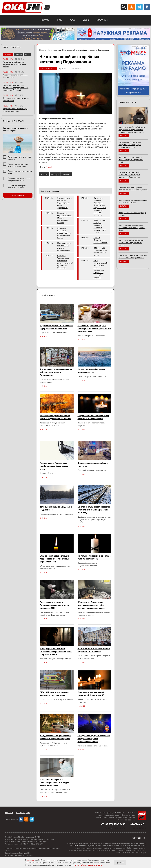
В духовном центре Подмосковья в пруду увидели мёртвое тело (57, 327)
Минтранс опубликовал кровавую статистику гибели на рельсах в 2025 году (94, 510)
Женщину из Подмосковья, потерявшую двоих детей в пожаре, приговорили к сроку (92, 605)
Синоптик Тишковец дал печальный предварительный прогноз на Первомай (65, 262)
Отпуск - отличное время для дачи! (20, 172)
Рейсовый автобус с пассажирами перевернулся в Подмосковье (133, 256)
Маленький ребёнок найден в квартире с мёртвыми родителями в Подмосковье (94, 329)
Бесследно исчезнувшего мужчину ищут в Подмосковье (133, 201)
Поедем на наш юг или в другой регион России (18, 165)
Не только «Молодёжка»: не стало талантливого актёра (94, 557)
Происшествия (54, 50)
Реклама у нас (23, 812)
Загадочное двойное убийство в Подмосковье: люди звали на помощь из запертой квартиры (100, 206)
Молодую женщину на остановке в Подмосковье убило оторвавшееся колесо (94, 739)
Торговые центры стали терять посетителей (16, 99)
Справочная (102, 20)
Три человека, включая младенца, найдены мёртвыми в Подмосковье (56, 372)
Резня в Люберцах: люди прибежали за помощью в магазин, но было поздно (129, 175)
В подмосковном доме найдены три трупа (93, 465)
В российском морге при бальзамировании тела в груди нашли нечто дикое (55, 782)
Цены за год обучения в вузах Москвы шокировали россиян (64, 218)
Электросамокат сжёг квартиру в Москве (132, 214)
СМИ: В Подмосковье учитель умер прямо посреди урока (54, 694)
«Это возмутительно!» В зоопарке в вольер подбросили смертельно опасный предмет (101, 269)
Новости (45, 20)
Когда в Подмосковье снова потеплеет (101, 240)
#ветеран (55, 174)
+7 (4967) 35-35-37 (113, 824)
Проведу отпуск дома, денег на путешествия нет (20, 179)
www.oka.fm (74, 846)
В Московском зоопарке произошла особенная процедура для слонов (100, 226)
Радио (73, 20)
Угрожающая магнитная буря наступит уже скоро (15, 110)
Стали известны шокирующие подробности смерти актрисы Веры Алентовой (54, 559)
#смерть (44, 174)
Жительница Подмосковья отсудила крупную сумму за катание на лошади (130, 145)
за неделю (8, 54)
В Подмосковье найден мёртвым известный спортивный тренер (56, 737)
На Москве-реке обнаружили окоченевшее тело (92, 371)
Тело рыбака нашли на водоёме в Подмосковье (56, 508)
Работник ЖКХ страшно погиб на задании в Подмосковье (94, 650)
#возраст (67, 174)
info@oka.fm (138, 824)
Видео (60, 20)
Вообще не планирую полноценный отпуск (17, 186)
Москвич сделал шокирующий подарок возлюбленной (64, 247)
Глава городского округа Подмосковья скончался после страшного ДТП (55, 605)
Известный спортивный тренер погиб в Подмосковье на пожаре (55, 417)
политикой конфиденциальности (88, 865)
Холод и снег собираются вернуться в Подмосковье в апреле (15, 64)
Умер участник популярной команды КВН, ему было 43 (91, 694)
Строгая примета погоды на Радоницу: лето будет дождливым (64, 203)
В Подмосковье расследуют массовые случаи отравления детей (131, 160)
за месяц (19, 54)
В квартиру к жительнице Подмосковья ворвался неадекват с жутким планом (56, 652)
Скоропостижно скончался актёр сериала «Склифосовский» (93, 417)
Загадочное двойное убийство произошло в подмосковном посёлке (131, 243)
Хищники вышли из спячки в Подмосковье (15, 76)
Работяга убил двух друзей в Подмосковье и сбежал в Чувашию (133, 188)
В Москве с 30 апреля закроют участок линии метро (100, 251)
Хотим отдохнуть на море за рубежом (19, 158)
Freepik (49, 167)
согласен (31, 860)
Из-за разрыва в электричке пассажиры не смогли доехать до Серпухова (132, 228)
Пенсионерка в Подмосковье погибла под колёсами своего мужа (54, 466)
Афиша (86, 20)
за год (27, 54)
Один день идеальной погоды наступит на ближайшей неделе (64, 233)
